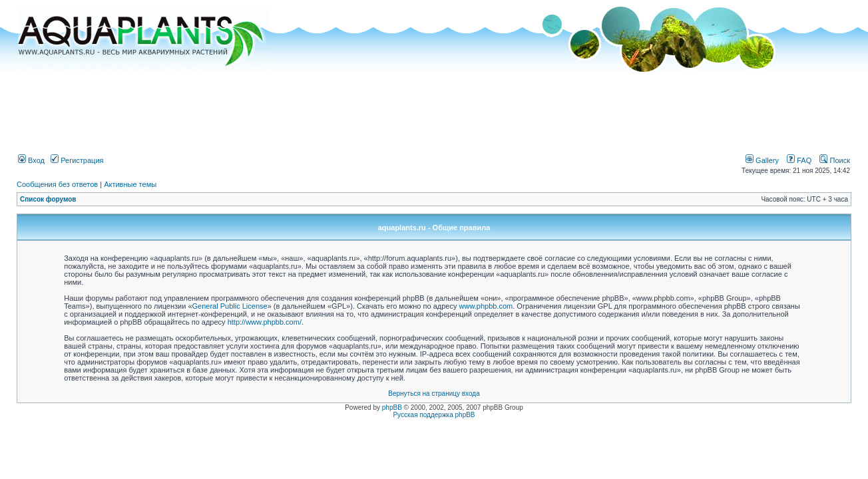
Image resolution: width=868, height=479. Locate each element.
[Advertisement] (434, 108)
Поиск (835, 160)
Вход (31, 160)
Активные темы (130, 184)
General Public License (230, 306)
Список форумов (48, 199)
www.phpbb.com (486, 306)
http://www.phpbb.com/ (265, 322)
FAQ (799, 160)
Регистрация (77, 160)
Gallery (762, 160)
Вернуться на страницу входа (434, 394)
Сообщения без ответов (57, 184)
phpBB (392, 407)
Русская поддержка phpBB (434, 415)
